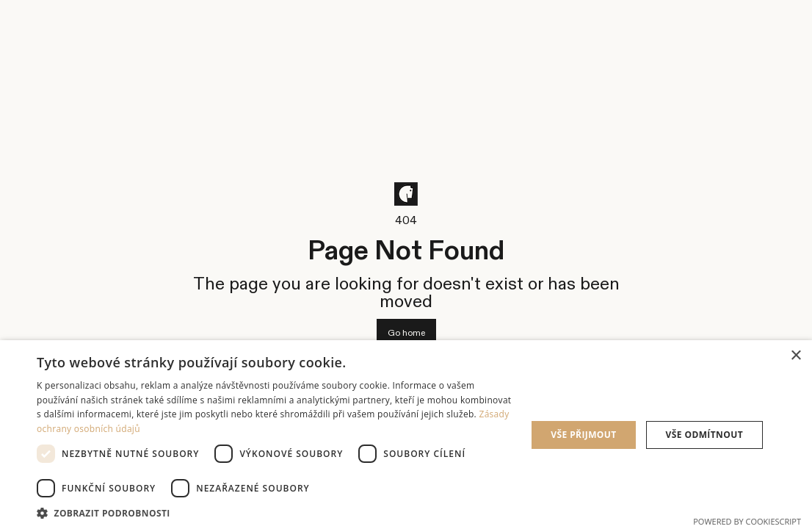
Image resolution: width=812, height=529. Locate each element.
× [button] (795, 356)
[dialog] (406, 435)
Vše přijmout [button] (583, 435)
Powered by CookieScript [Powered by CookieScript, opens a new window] (747, 521)
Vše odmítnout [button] (704, 435)
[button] (274, 512)
